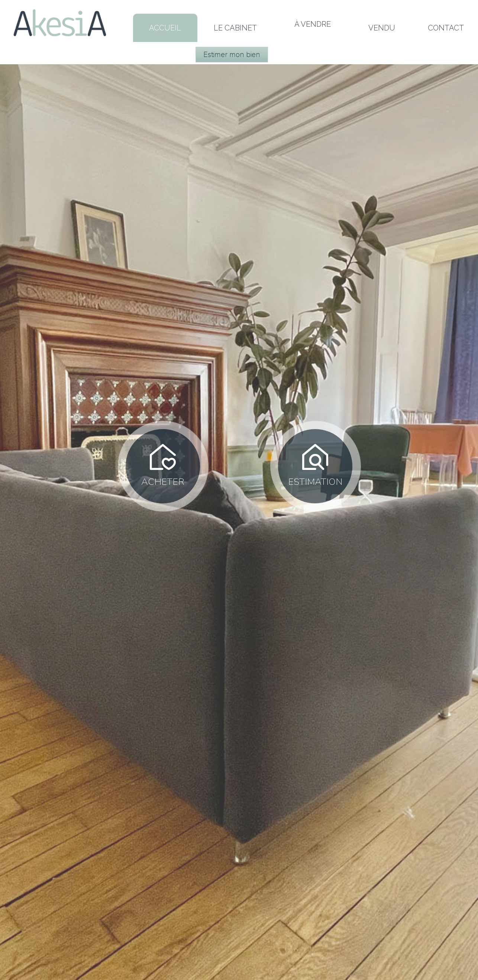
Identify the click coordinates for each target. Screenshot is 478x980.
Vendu (382, 28)
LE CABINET (235, 28)
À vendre (313, 24)
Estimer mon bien (232, 54)
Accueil (165, 28)
